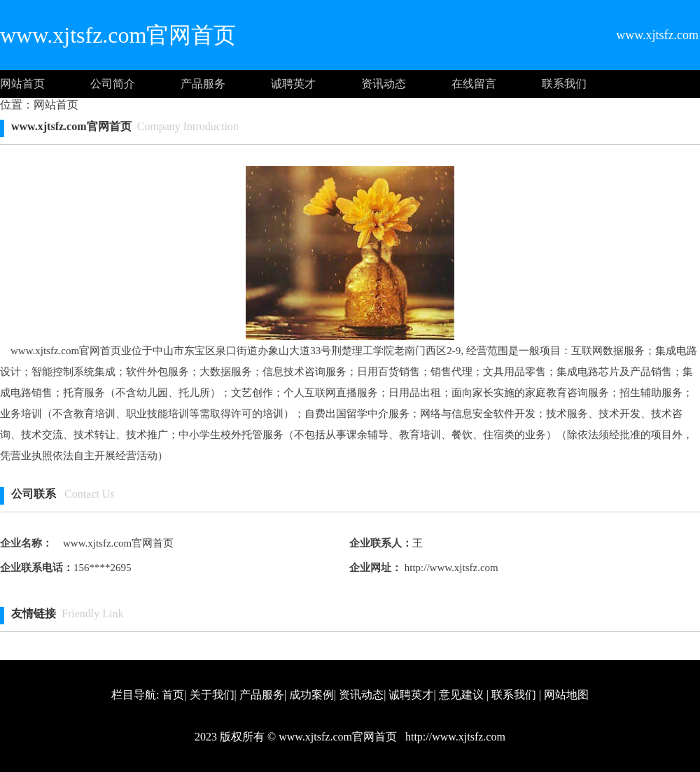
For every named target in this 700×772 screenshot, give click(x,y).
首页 (173, 695)
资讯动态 (384, 84)
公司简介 (113, 84)
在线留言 (474, 84)
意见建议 (461, 695)
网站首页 (22, 84)
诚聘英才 (293, 84)
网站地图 (566, 695)
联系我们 (564, 84)
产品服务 (203, 84)
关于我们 (212, 695)
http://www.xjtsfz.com (450, 568)
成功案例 (311, 695)
